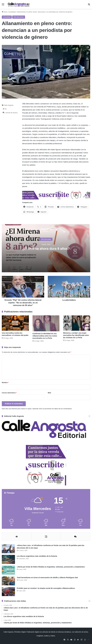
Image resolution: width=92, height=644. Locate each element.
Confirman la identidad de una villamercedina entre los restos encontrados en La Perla (45, 336)
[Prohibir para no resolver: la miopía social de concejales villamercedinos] (8, 592)
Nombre (5, 383)
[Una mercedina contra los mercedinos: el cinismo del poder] (15, 323)
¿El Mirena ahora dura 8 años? (46, 248)
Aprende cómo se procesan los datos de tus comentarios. (52, 409)
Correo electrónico (9, 393)
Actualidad (12, 12)
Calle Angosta (9, 105)
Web (49, 393)
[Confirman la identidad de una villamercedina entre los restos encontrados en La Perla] (46, 323)
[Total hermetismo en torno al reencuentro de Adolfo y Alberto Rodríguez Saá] (8, 581)
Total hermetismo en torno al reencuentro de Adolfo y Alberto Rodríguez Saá (47, 578)
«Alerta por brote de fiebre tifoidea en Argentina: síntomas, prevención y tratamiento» (51, 567)
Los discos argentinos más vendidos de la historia (37, 556)
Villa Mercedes (19, 17)
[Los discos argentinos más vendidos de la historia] (8, 559)
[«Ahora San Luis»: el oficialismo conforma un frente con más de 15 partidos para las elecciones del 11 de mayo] (8, 549)
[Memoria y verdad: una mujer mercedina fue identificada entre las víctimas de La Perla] (77, 323)
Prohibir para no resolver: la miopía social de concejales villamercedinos (46, 588)
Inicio (5, 12)
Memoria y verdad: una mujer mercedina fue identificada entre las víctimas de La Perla (76, 335)
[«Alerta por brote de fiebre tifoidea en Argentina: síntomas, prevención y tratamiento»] (8, 570)
